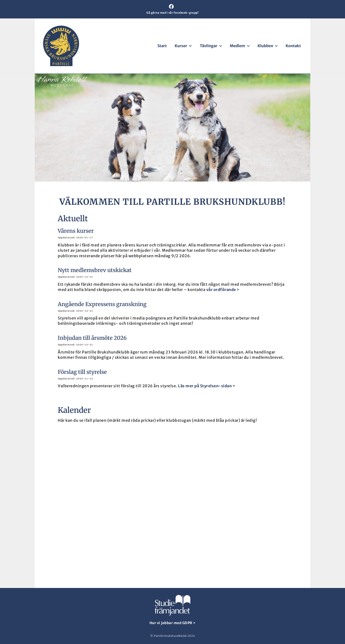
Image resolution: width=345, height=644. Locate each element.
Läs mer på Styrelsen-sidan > (207, 386)
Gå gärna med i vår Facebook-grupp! (172, 13)
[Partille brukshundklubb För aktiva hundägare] (61, 46)
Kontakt (293, 46)
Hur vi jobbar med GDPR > (173, 623)
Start (162, 46)
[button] (190, 46)
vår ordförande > (223, 290)
